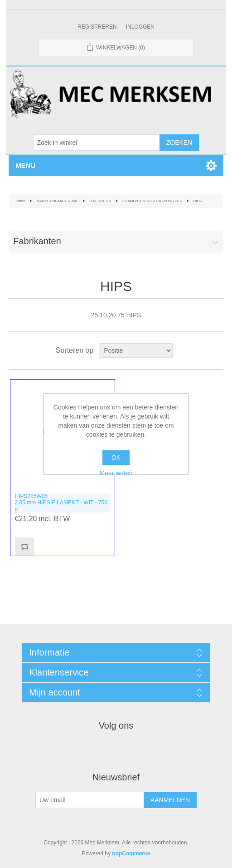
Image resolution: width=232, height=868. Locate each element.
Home (20, 201)
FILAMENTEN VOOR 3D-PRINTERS (152, 201)
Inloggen (140, 27)
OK (116, 458)
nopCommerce (131, 853)
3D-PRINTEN (100, 201)
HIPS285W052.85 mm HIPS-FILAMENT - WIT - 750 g (61, 503)
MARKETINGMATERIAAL (57, 201)
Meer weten (116, 473)
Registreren (97, 27)
